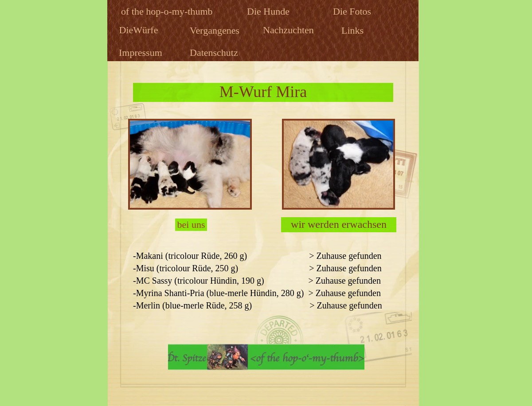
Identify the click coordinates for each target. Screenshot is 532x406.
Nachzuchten (289, 30)
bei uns (191, 224)
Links (354, 30)
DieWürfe (140, 30)
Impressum (142, 53)
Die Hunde (269, 11)
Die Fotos (353, 11)
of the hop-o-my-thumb (168, 11)
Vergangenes (216, 30)
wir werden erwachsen (339, 224)
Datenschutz (215, 53)
